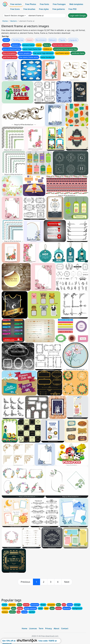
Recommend (41, 40)
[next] (67, 582)
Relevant (53, 40)
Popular (62, 40)
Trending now (18, 40)
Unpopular (73, 40)
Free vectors (16, 4)
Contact (65, 628)
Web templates (76, 4)
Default (6, 40)
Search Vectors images (14, 16)
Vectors (13, 21)
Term (41, 628)
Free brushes (29, 9)
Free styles (44, 9)
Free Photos (31, 4)
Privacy (49, 628)
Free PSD (73, 9)
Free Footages (59, 4)
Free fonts (44, 4)
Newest (30, 40)
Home (5, 21)
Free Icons (15, 9)
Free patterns (59, 9)
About (56, 628)
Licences (33, 628)
